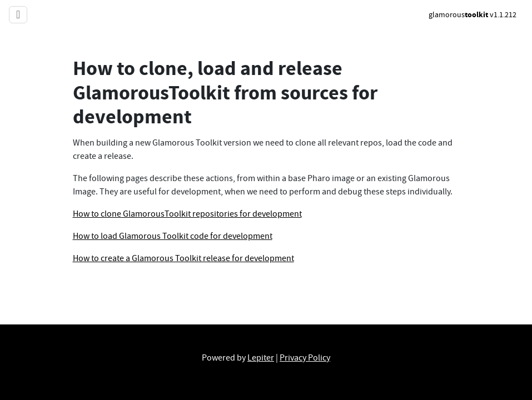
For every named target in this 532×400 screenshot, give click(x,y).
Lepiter (261, 358)
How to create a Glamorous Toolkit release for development (183, 258)
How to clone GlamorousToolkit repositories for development (187, 214)
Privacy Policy (305, 358)
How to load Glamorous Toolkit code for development (173, 236)
